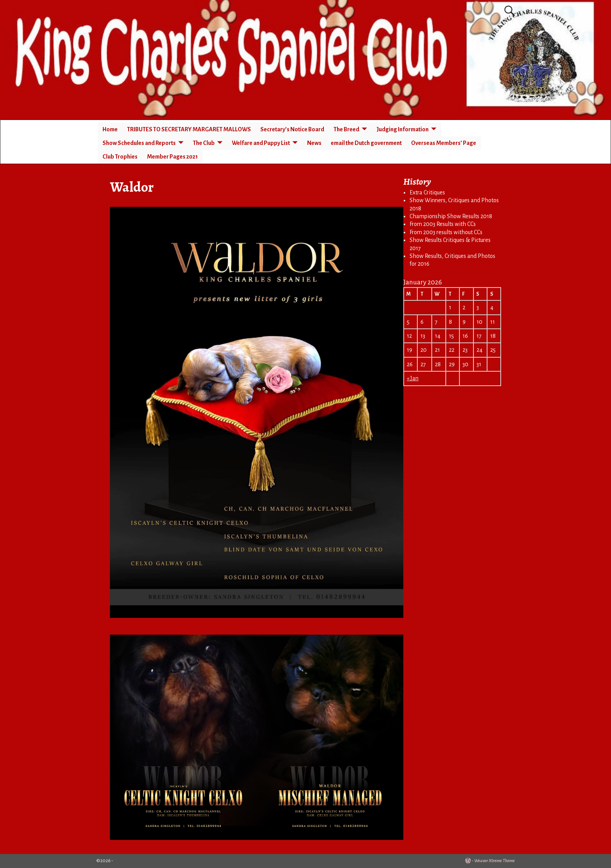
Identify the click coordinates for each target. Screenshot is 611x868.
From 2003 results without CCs (446, 232)
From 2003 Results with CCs (443, 224)
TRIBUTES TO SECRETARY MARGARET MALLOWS (189, 129)
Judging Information (403, 129)
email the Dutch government (366, 143)
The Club (204, 143)
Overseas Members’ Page (444, 143)
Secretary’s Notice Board (292, 129)
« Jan (413, 378)
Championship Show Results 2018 (451, 216)
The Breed (346, 129)
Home (110, 129)
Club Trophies (120, 157)
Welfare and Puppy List (261, 143)
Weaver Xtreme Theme (494, 861)
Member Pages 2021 (172, 157)
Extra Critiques (427, 192)
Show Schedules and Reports (139, 143)
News (314, 143)
